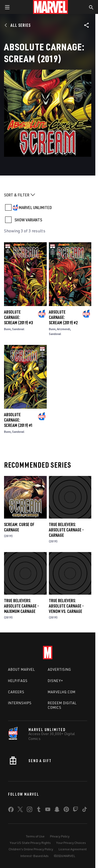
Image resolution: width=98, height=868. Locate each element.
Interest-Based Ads (35, 856)
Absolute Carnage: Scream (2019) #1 (18, 420)
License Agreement (73, 849)
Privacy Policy (60, 836)
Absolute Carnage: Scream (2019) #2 (63, 317)
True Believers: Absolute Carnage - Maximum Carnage (21, 606)
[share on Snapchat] (57, 810)
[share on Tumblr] (39, 810)
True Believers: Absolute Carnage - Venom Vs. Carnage (66, 606)
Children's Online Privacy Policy (31, 849)
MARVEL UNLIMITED (35, 207)
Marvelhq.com (62, 692)
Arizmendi (63, 329)
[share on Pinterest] (66, 810)
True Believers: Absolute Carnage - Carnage (66, 530)
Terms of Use (35, 836)
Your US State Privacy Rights (30, 843)
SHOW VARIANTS (28, 220)
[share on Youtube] (48, 810)
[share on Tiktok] (85, 810)
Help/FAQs (18, 681)
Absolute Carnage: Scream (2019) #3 (18, 317)
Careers (16, 692)
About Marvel (21, 669)
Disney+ (55, 681)
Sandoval (18, 329)
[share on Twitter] (20, 810)
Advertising (59, 669)
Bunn (7, 329)
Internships (20, 703)
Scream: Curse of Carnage (19, 527)
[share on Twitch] (75, 810)
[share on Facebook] (11, 811)
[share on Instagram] (30, 810)
